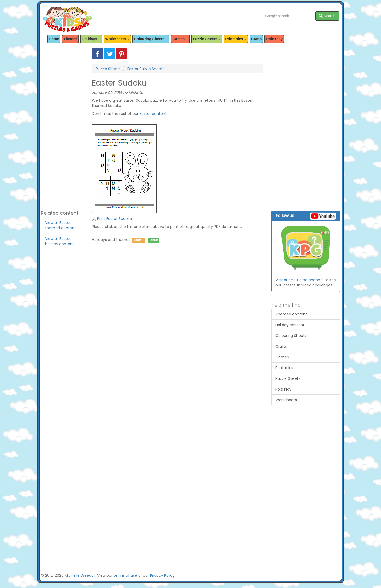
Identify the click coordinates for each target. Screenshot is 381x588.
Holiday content (290, 325)
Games (282, 357)
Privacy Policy (162, 575)
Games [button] (180, 39)
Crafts (256, 39)
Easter (138, 240)
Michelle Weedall (80, 575)
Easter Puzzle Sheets (146, 69)
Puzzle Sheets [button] (207, 39)
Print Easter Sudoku (112, 219)
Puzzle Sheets (108, 69)
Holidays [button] (91, 39)
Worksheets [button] (117, 39)
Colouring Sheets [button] (151, 39)
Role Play (274, 39)
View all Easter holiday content (60, 241)
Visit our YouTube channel (299, 280)
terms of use (125, 575)
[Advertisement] (63, 127)
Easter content (153, 114)
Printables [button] (236, 39)
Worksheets (286, 400)
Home (54, 39)
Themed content (291, 314)
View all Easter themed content (60, 225)
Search (327, 16)
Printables (284, 368)
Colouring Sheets (291, 336)
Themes (70, 39)
